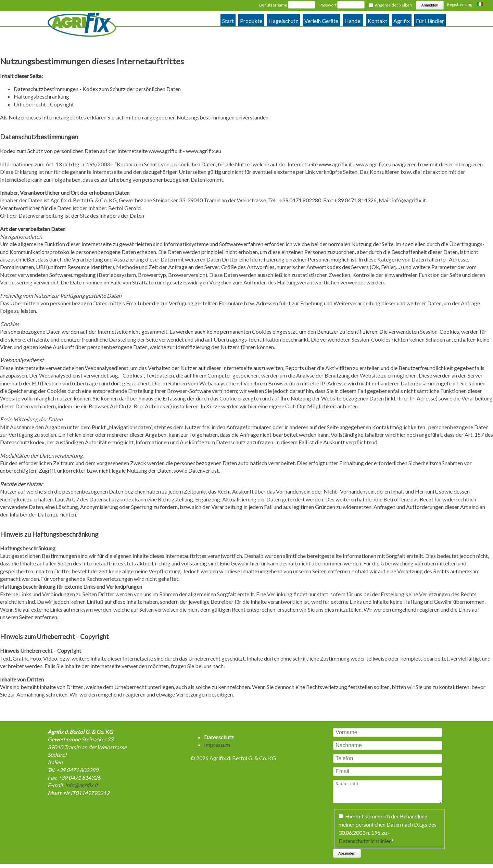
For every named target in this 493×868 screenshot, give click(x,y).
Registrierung (460, 4)
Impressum (217, 745)
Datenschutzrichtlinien (365, 845)
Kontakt (377, 21)
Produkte (251, 21)
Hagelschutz (283, 21)
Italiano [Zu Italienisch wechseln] (481, 5)
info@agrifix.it (409, 200)
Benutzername (273, 5)
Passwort (328, 5)
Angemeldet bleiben (393, 5)
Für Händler (430, 21)
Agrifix (402, 21)
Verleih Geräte (321, 21)
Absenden (347, 857)
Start (228, 21)
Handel (353, 21)
